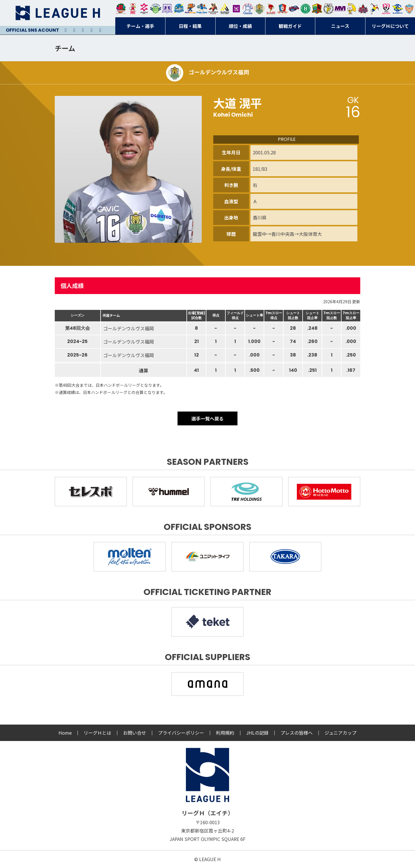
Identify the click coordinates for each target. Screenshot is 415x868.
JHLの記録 (257, 733)
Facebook (92, 30)
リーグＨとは (97, 733)
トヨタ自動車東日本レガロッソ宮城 (121, 9)
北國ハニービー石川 (305, 9)
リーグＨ (58, 13)
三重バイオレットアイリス (340, 9)
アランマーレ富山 (294, 9)
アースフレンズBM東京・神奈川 (156, 9)
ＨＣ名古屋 (329, 9)
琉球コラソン (282, 9)
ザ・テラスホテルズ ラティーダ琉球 (409, 9)
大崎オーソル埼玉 (133, 9)
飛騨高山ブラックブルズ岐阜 (317, 9)
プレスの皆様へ (297, 733)
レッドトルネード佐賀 (271, 9)
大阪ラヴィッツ (352, 9)
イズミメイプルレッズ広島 (363, 9)
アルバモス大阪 (225, 9)
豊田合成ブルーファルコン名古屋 (190, 9)
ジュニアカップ (341, 733)
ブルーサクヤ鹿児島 (398, 9)
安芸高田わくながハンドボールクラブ (248, 9)
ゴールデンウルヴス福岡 (259, 9)
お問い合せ (135, 733)
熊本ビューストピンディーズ (386, 9)
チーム (65, 48)
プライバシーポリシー (181, 733)
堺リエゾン (236, 9)
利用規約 (225, 733)
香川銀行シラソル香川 (375, 9)
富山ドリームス (167, 9)
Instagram (74, 30)
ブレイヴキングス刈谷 (213, 9)
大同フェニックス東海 (202, 9)
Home (65, 733)
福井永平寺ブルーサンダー (179, 9)
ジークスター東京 (144, 9)
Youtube (83, 30)
